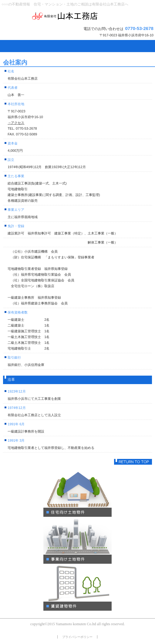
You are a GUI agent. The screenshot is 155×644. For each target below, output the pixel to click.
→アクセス (16, 123)
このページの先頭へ (133, 462)
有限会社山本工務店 (77, 16)
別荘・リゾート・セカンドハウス (77, 541)
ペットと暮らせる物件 (77, 494)
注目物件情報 (77, 588)
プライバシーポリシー (77, 637)
